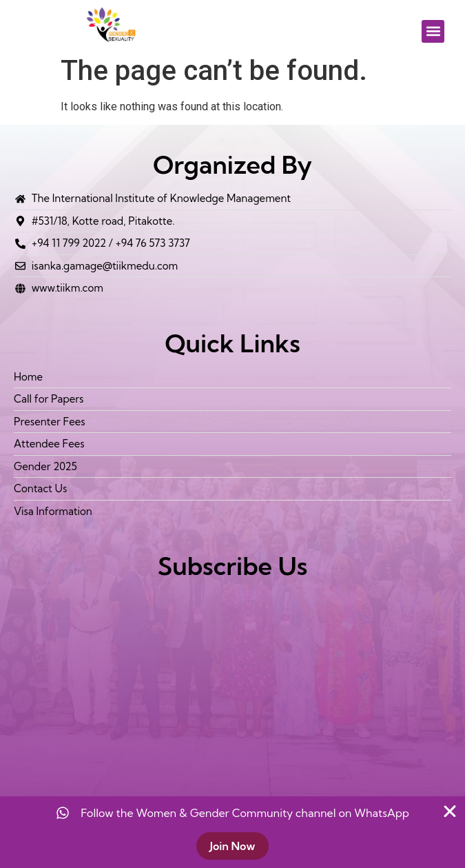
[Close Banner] (450, 811)
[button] (433, 31)
